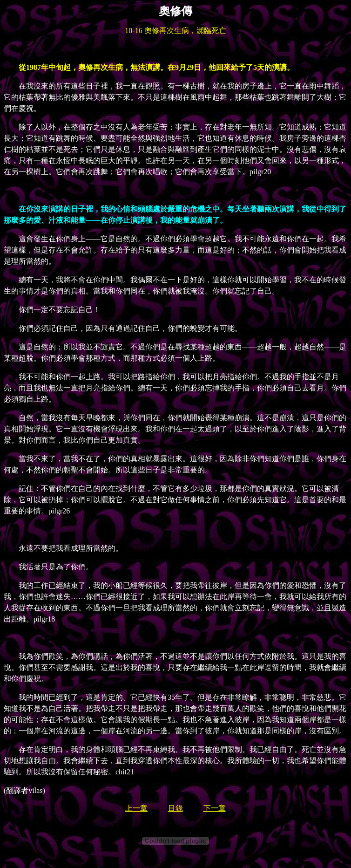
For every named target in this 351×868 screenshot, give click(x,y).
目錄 (175, 808)
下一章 (215, 808)
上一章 (136, 808)
